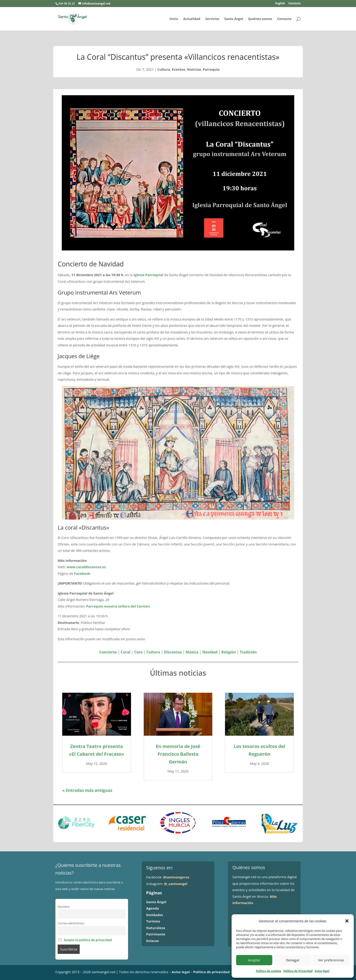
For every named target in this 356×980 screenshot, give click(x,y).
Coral (126, 652)
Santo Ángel (234, 19)
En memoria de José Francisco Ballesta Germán (178, 754)
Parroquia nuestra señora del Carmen (118, 606)
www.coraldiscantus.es (87, 567)
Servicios (212, 19)
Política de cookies (268, 971)
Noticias (194, 69)
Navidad (210, 652)
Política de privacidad (211, 972)
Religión (229, 652)
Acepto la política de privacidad (88, 940)
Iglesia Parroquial (148, 275)
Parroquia (211, 69)
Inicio (174, 19)
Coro (138, 652)
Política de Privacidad (298, 971)
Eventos (179, 69)
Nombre (64, 907)
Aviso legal (322, 971)
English (280, 4)
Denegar (293, 960)
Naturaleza (156, 928)
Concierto (108, 652)
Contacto (294, 4)
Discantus (173, 652)
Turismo (153, 921)
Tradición (248, 652)
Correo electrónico (71, 923)
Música (192, 652)
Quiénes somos (260, 19)
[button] (347, 921)
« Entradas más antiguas (87, 790)
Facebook (82, 573)
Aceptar (254, 960)
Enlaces (153, 941)
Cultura (164, 69)
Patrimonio (156, 934)
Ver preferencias (331, 960)
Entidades (155, 915)
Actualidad (192, 19)
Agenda (153, 908)
